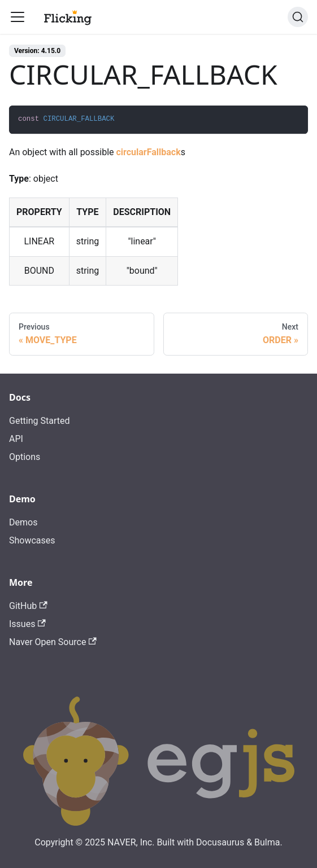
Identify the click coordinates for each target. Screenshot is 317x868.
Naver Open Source (53, 642)
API (16, 439)
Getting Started (40, 421)
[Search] (298, 17)
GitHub (28, 606)
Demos (23, 522)
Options (25, 457)
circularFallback (148, 152)
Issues (27, 624)
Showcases (32, 540)
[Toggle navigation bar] (18, 17)
